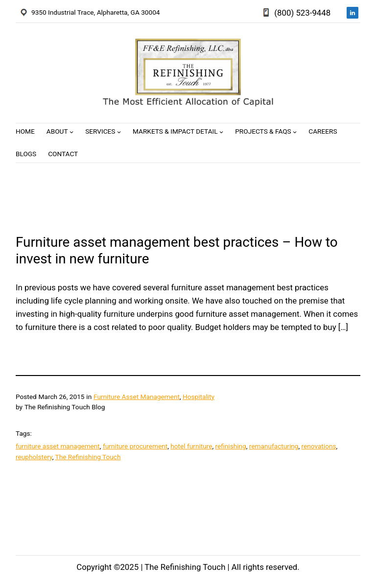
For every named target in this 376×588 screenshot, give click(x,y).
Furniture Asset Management (137, 397)
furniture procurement (135, 446)
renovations (319, 446)
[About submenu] (71, 132)
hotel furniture (191, 446)
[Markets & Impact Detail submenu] (221, 132)
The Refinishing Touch (88, 457)
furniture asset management (58, 446)
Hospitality (199, 397)
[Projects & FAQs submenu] (295, 132)
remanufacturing (274, 446)
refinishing (231, 446)
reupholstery (34, 457)
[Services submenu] (119, 132)
